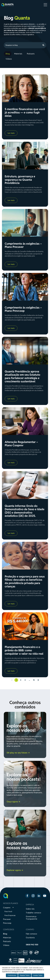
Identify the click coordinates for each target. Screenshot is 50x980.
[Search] (25, 45)
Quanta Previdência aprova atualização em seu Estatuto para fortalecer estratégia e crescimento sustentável (22, 377)
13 (34, 680)
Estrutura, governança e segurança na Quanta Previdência (20, 180)
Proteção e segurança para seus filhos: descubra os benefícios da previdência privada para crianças (25, 582)
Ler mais (11, 133)
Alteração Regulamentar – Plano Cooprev (21, 444)
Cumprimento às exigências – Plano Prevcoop (23, 309)
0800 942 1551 (32, 945)
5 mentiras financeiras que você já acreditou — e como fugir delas (25, 112)
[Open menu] (45, 5)
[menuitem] (8, 54)
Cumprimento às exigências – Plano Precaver (23, 245)
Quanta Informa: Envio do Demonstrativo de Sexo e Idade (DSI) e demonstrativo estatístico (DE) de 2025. (25, 511)
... (29, 680)
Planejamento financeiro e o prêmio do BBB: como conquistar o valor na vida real (24, 650)
